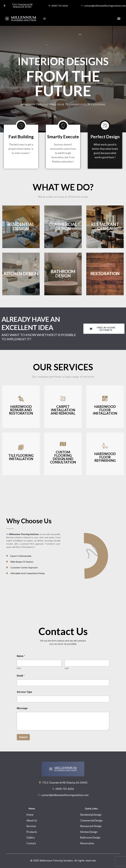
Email (21, 676)
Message (22, 708)
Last (67, 668)
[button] (119, 19)
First (19, 668)
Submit (23, 737)
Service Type (24, 692)
